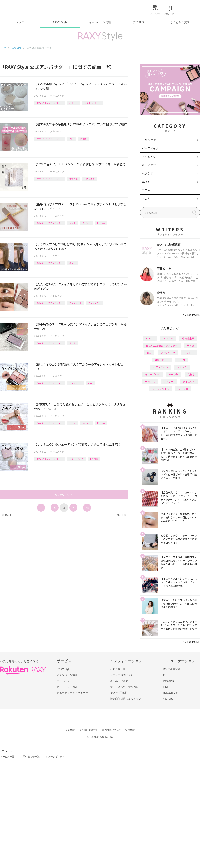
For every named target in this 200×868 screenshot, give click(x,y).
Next (121, 515)
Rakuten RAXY (18, 9)
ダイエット (189, 381)
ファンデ (169, 381)
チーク (72, 343)
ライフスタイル (161, 389)
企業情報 (70, 730)
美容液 (83, 138)
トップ (20, 22)
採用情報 (130, 730)
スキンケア (56, 131)
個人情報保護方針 (88, 730)
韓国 (71, 138)
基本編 (190, 345)
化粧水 (191, 374)
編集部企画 (188, 338)
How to (150, 338)
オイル (72, 263)
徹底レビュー (162, 360)
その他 (146, 199)
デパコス (150, 381)
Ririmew (101, 223)
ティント (86, 223)
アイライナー (94, 303)
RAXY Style (60, 22)
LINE (166, 687)
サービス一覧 (7, 757)
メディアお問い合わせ (123, 675)
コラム (146, 190)
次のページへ (64, 495)
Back (7, 515)
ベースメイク (57, 96)
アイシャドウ (75, 303)
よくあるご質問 (180, 22)
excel (91, 383)
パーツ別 (174, 374)
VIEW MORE (191, 315)
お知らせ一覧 (118, 669)
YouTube (168, 699)
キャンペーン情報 (100, 22)
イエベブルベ (152, 374)
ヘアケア (55, 256)
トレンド (189, 353)
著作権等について (112, 730)
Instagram (169, 681)
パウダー (73, 103)
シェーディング (76, 459)
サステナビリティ (55, 757)
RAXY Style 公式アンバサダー (49, 103)
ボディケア (149, 165)
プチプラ (182, 367)
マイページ (63, 681)
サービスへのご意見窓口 (124, 687)
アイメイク (56, 296)
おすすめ (168, 338)
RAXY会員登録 (172, 669)
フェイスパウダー (92, 103)
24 (87, 508)
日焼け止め (89, 178)
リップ (72, 223)
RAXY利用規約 (119, 693)
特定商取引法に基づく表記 (126, 699)
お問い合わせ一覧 (30, 757)
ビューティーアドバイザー (72, 693)
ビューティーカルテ (68, 687)
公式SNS (138, 22)
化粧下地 (73, 178)
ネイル (146, 182)
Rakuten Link (171, 693)
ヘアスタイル (161, 367)
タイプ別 (183, 389)
